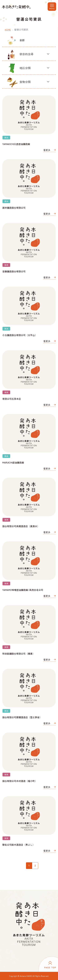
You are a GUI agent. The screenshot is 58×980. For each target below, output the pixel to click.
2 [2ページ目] (35, 865)
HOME (8, 30)
